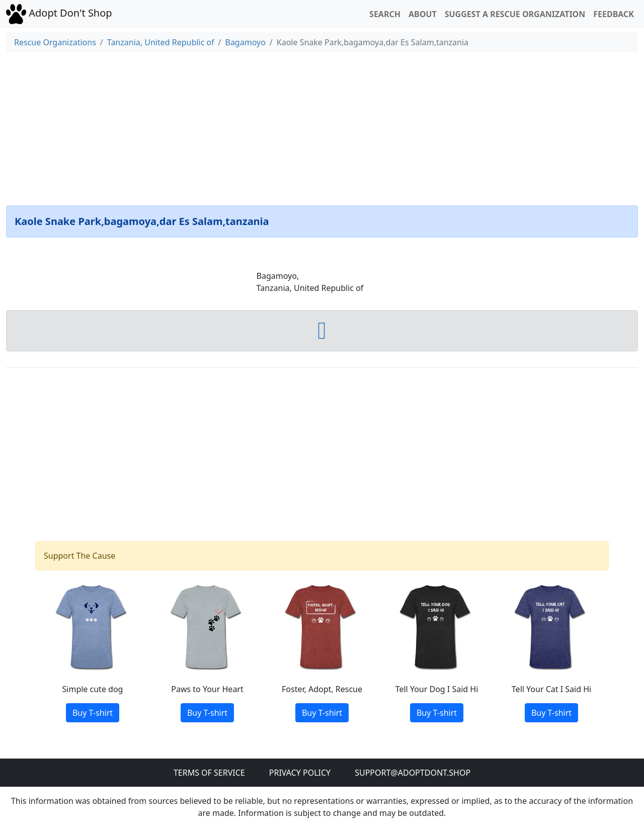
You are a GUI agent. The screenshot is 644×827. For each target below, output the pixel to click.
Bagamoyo (245, 42)
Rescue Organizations (55, 42)
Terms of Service (209, 773)
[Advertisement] (322, 127)
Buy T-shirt (93, 713)
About (423, 14)
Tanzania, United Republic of (161, 42)
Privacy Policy (300, 773)
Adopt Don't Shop (59, 13)
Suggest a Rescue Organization (515, 14)
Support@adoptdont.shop (413, 773)
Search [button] (385, 14)
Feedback (614, 14)
